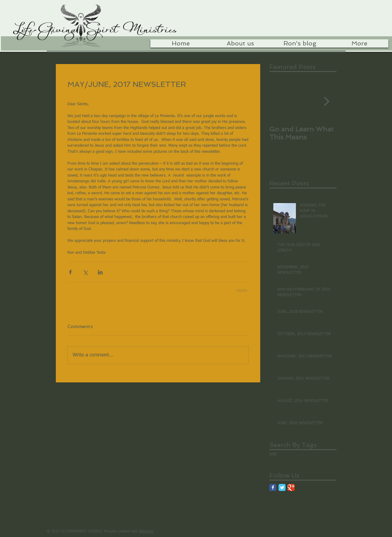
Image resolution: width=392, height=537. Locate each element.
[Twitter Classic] (282, 487)
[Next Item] (327, 101)
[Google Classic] (291, 487)
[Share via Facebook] (70, 272)
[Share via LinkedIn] (100, 272)
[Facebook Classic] (273, 487)
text (273, 454)
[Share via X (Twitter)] (85, 272)
